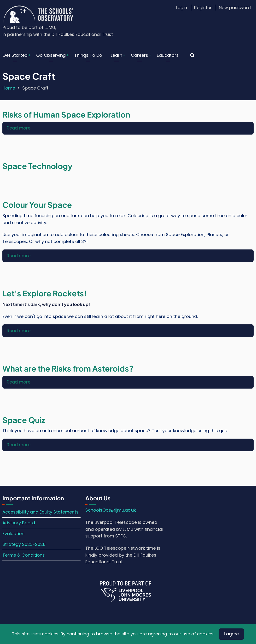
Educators (168, 55)
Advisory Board (19, 523)
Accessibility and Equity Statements (41, 512)
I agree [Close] (231, 634)
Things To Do (88, 55)
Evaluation (13, 534)
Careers (140, 55)
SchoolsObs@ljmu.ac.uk (111, 510)
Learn (116, 55)
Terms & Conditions (24, 555)
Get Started (15, 55)
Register (203, 8)
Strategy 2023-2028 (24, 544)
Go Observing (51, 55)
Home (9, 88)
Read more (19, 128)
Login (181, 8)
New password (235, 8)
